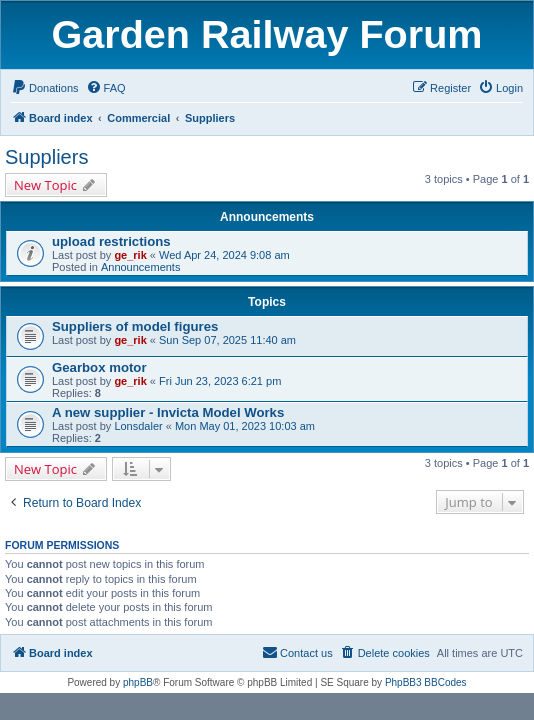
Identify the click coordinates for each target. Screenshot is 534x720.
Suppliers (46, 157)
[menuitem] (45, 88)
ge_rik (130, 255)
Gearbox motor (99, 367)
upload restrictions (111, 241)
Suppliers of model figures (135, 326)
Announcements (141, 267)
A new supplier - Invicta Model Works (168, 412)
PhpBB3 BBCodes (426, 682)
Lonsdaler (138, 426)
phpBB (138, 682)
